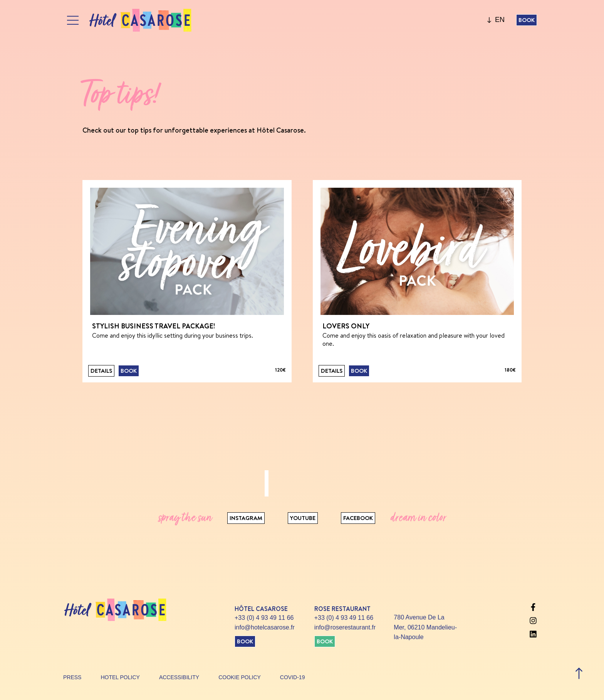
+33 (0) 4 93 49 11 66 (264, 618)
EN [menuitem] (500, 20)
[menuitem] (500, 20)
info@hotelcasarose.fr (265, 627)
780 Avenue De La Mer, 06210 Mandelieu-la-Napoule (425, 627)
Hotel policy (120, 677)
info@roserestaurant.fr (345, 627)
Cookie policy (240, 677)
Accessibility (179, 677)
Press (72, 677)
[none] (500, 20)
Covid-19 (293, 677)
